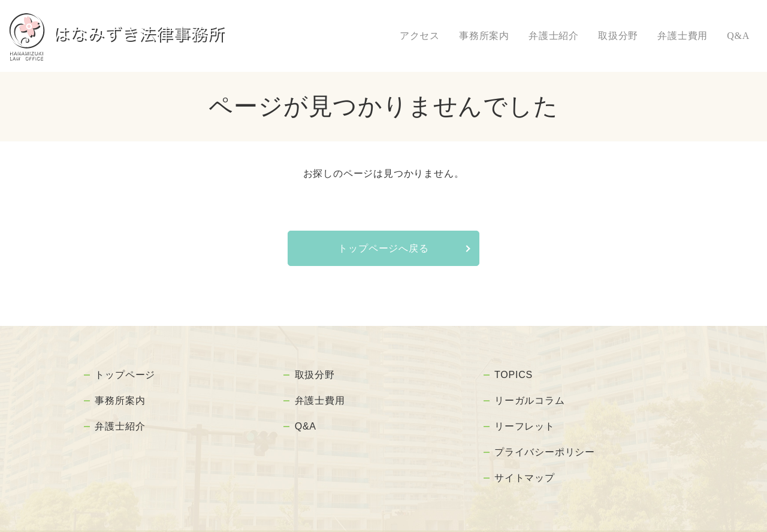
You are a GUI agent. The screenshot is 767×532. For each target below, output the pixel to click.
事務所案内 (484, 36)
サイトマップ (526, 448)
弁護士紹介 (554, 36)
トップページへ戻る (383, 248)
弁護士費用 (683, 36)
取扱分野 (618, 36)
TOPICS (515, 372)
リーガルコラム (531, 391)
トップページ (127, 372)
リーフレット (526, 410)
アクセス (420, 36)
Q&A (738, 36)
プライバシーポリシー (546, 429)
